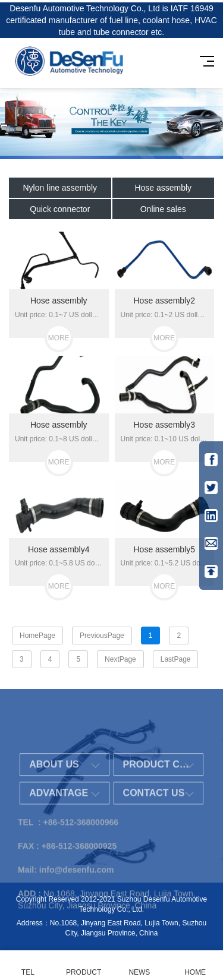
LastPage (176, 659)
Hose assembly (163, 188)
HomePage (37, 636)
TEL (28, 965)
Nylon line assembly (60, 188)
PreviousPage (102, 636)
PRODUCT (84, 965)
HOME (195, 965)
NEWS (140, 965)
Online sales (163, 209)
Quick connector (60, 209)
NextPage (120, 659)
